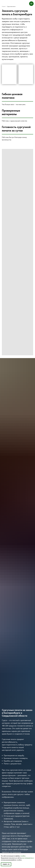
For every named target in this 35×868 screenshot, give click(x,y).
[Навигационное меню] (31, 4)
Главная (4, 6)
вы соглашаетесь (28, 858)
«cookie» (23, 856)
